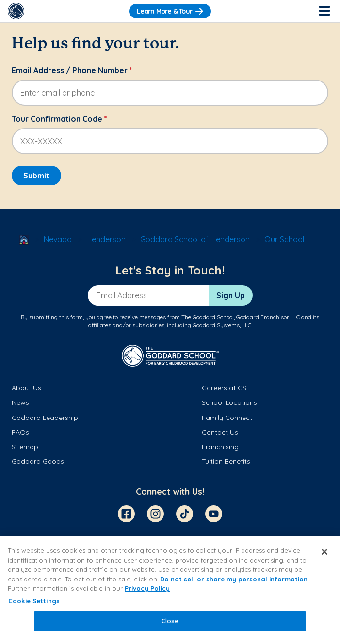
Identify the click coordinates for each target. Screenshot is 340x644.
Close (170, 621)
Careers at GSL (226, 388)
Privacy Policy (147, 588)
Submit (36, 176)
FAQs (20, 432)
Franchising (220, 447)
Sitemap (25, 447)
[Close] (324, 552)
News (20, 402)
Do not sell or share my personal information (234, 579)
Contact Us (220, 432)
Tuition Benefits (226, 461)
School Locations (229, 402)
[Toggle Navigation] (324, 11)
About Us (26, 388)
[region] (170, 590)
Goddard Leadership (45, 418)
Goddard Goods (38, 461)
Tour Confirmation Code (59, 119)
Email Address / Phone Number (72, 70)
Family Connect (227, 418)
